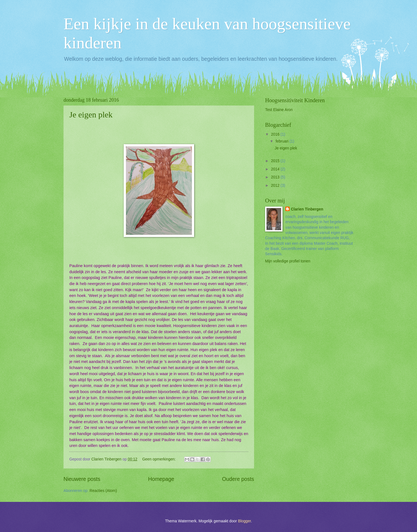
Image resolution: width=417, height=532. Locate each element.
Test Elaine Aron (279, 110)
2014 (276, 169)
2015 (276, 161)
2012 (276, 185)
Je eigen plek (91, 114)
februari (283, 141)
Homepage (161, 479)
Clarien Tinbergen (307, 209)
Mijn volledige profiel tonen (288, 261)
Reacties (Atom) (103, 491)
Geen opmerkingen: (159, 459)
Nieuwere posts (82, 479)
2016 (276, 134)
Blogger (245, 521)
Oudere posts (238, 479)
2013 (276, 177)
